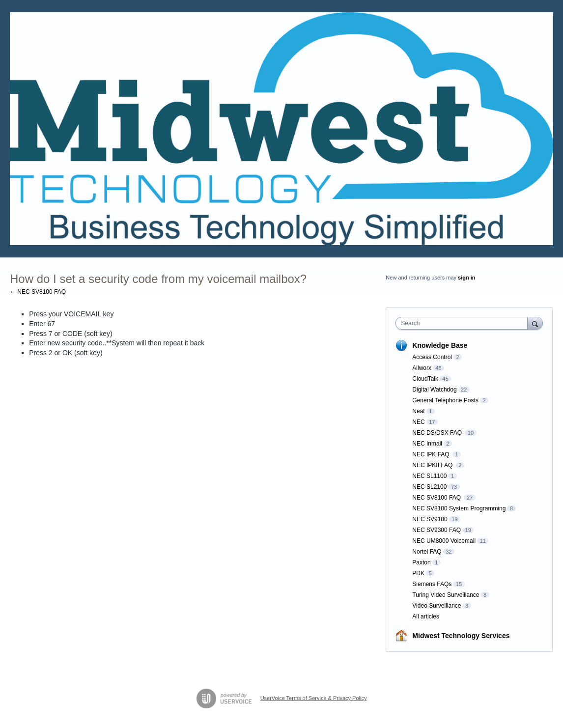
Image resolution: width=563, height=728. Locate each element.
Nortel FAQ (427, 552)
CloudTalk (425, 379)
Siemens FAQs (432, 584)
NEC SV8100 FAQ (437, 498)
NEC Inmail (427, 444)
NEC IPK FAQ (432, 454)
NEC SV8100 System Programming (459, 508)
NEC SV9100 (430, 519)
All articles (426, 616)
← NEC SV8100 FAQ (38, 292)
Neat (418, 411)
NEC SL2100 (429, 487)
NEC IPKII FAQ (433, 465)
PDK (418, 573)
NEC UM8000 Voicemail (444, 541)
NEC (418, 422)
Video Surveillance (436, 606)
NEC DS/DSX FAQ (438, 433)
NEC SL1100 (429, 476)
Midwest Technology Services (461, 636)
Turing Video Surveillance (446, 595)
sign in (466, 278)
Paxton (421, 562)
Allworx (422, 368)
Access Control (432, 357)
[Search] (535, 323)
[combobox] (464, 323)
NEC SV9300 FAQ (436, 530)
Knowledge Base (440, 345)
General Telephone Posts (445, 400)
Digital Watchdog (434, 390)
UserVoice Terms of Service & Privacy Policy (314, 698)
